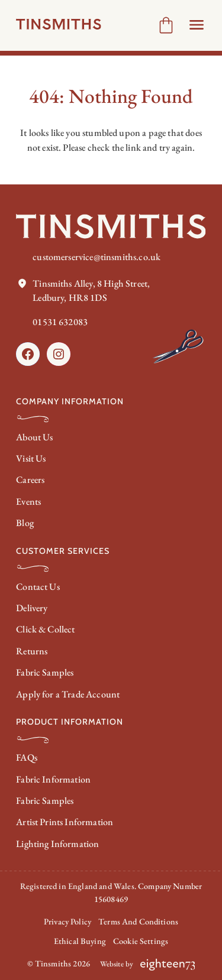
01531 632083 (60, 322)
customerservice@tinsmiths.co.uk (96, 257)
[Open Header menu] (197, 25)
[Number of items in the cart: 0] (166, 25)
